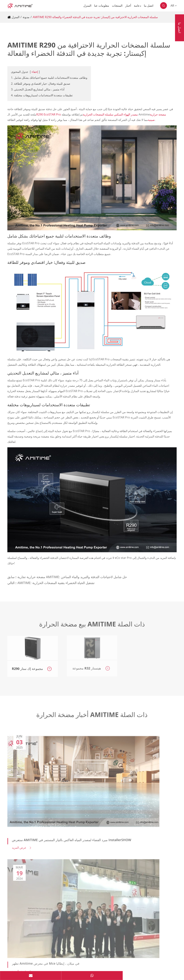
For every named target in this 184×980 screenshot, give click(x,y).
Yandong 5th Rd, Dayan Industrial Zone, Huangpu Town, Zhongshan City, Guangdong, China (76, 843)
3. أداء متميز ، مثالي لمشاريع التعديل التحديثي (38, 89)
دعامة (137, 6)
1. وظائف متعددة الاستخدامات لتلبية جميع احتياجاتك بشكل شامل (49, 78)
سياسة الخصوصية (18, 965)
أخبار (128, 6)
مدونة (26, 17)
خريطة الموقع (43, 965)
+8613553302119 (28, 885)
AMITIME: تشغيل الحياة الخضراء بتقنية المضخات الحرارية (56, 580)
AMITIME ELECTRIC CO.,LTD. (44, 957)
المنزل (87, 6)
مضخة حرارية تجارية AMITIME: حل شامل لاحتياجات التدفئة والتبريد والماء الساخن (72, 574)
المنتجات (117, 6)
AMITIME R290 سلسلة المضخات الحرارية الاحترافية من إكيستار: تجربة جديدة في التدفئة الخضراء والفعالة (95, 17)
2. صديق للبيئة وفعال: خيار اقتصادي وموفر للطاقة (41, 84)
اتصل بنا (149, 6)
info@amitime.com (29, 877)
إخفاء (35, 72)
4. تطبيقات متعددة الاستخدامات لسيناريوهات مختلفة (42, 95)
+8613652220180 (28, 868)
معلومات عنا (102, 6)
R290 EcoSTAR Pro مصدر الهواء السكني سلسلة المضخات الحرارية (87, 114)
